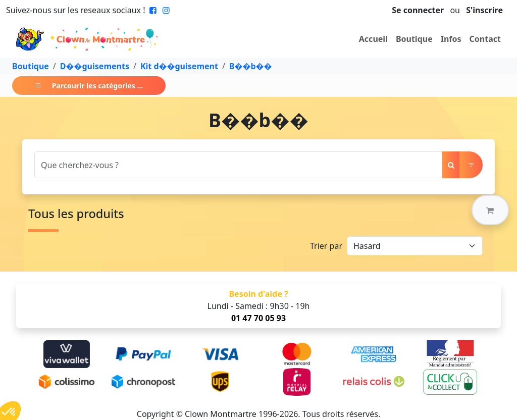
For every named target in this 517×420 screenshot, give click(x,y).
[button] (490, 210)
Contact (485, 39)
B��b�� (251, 66)
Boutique (414, 39)
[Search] (238, 165)
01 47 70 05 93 (258, 318)
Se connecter (418, 10)
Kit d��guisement (179, 66)
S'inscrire (484, 10)
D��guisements (95, 66)
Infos (451, 39)
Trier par (326, 246)
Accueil (373, 39)
